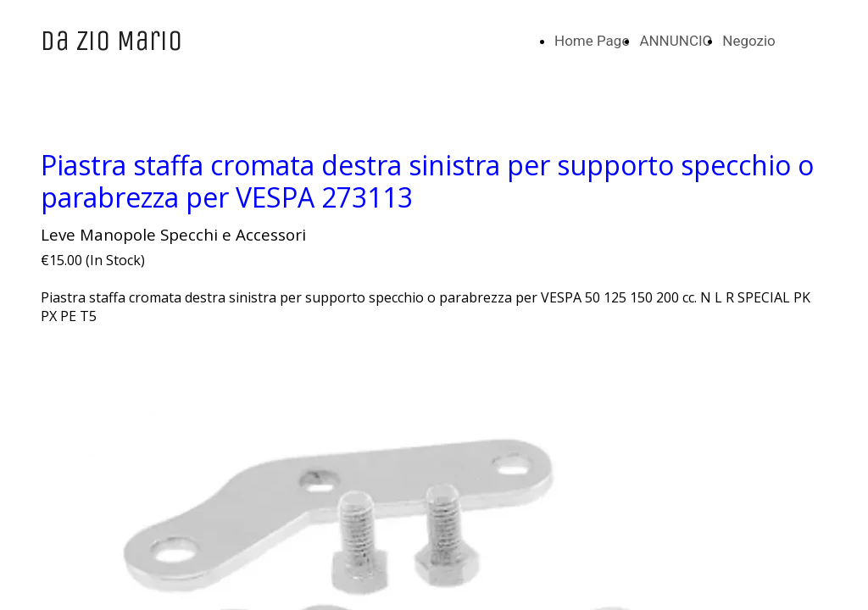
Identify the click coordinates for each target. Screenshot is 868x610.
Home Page (592, 41)
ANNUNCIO (676, 41)
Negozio (749, 41)
